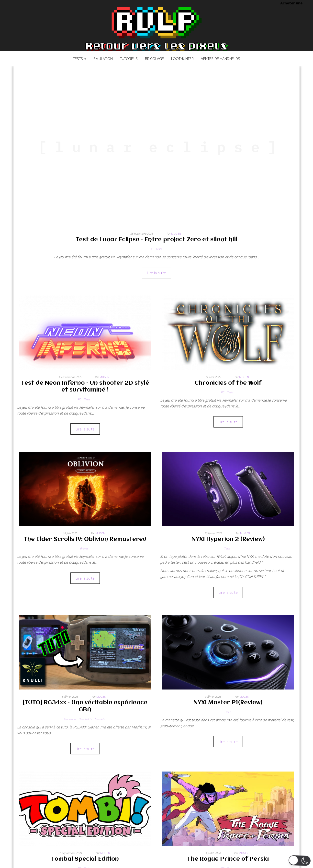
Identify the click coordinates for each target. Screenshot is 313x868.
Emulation (103, 59)
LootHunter (182, 59)
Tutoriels (129, 59)
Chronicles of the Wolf (228, 383)
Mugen (176, 233)
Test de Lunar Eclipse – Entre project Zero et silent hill (156, 240)
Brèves (84, 548)
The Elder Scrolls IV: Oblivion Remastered (85, 539)
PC (151, 249)
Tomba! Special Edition (85, 859)
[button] (300, 861)
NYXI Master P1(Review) (228, 703)
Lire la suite (156, 273)
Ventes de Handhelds (221, 59)
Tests (80, 59)
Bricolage (154, 59)
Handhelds (85, 719)
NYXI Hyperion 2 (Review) (228, 539)
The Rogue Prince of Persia (228, 859)
